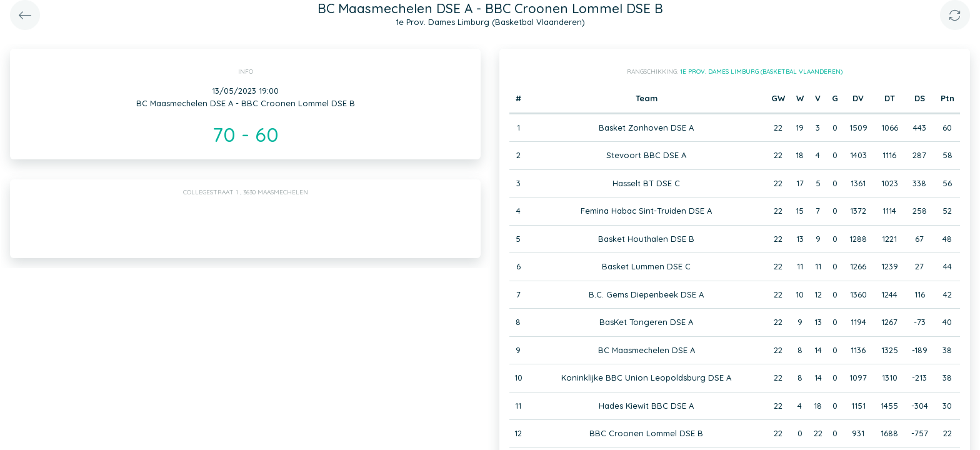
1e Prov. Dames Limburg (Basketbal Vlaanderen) (761, 72)
